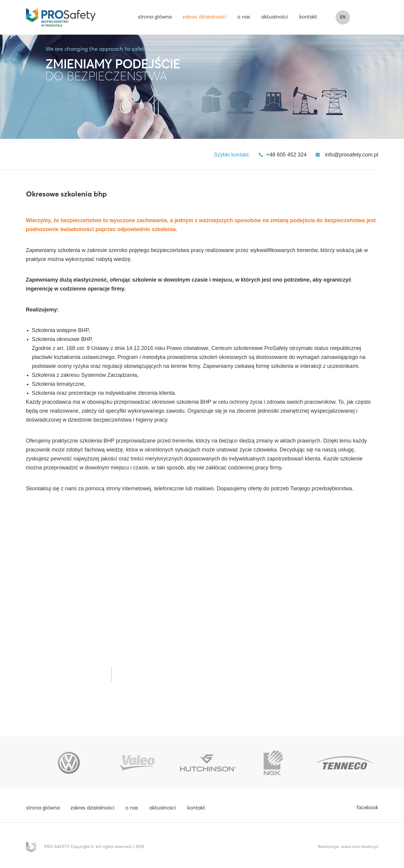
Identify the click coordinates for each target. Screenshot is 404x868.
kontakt (308, 18)
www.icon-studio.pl (360, 848)
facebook (367, 809)
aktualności (275, 18)
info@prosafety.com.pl (351, 156)
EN (340, 18)
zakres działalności (204, 18)
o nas (244, 18)
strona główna (155, 18)
